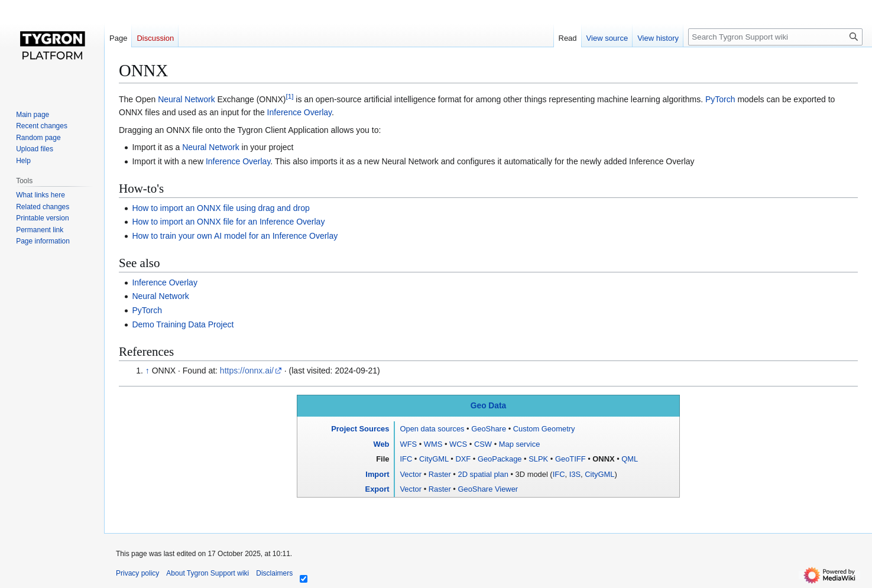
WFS (408, 444)
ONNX (603, 459)
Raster (440, 474)
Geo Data (488, 406)
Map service (520, 444)
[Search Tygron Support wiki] (775, 37)
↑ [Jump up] (148, 371)
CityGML (434, 459)
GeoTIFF (570, 459)
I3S (575, 474)
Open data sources (432, 429)
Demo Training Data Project (183, 324)
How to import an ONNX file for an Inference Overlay (228, 222)
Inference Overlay (299, 112)
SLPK (538, 459)
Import (377, 474)
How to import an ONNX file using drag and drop (221, 208)
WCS (458, 444)
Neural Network (186, 99)
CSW (483, 444)
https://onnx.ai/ (247, 371)
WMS (433, 444)
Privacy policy (137, 573)
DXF (463, 459)
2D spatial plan (483, 474)
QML (630, 459)
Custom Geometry (544, 429)
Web (381, 444)
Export (377, 489)
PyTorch (720, 99)
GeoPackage (500, 459)
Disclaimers (274, 573)
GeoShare (489, 429)
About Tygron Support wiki (208, 573)
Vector (411, 474)
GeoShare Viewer (488, 489)
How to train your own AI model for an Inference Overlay (235, 236)
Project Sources (360, 429)
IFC (406, 459)
